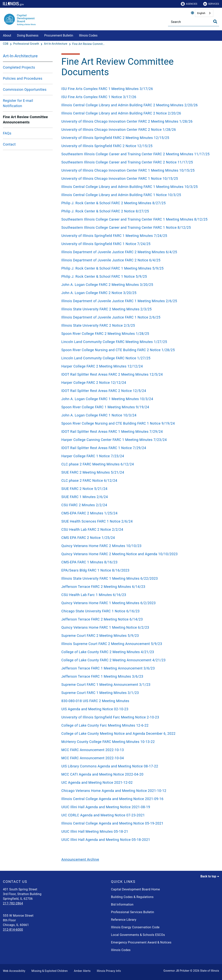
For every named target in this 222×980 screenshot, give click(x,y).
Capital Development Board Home (136, 889)
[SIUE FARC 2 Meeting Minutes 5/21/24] (139, 472)
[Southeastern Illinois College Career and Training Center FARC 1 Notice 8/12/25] (139, 227)
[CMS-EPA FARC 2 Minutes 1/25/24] (139, 513)
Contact (9, 144)
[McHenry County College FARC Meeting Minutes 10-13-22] (139, 742)
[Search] (194, 22)
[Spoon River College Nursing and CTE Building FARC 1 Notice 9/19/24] (139, 423)
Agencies (189, 4)
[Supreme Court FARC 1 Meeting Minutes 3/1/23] (139, 693)
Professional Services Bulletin (133, 912)
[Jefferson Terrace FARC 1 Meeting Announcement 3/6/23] (139, 668)
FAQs (7, 133)
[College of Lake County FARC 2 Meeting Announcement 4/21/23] (139, 660)
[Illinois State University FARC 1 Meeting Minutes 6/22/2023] (139, 578)
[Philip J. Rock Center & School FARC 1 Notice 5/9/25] (139, 276)
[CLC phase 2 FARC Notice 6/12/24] (139, 480)
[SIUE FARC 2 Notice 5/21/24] (139, 489)
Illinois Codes (88, 35)
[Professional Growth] (27, 44)
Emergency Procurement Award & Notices (141, 942)
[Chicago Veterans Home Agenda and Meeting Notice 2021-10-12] (139, 791)
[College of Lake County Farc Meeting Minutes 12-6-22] (139, 725)
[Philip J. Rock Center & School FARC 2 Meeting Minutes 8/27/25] (139, 203)
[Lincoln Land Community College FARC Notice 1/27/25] (139, 358)
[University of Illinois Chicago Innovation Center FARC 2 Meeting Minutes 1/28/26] (139, 121)
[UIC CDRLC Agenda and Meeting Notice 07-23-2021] (139, 815)
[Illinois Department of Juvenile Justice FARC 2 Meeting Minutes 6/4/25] (139, 252)
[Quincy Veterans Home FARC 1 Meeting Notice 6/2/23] (139, 627)
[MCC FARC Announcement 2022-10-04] (139, 758)
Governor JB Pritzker (177, 971)
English (201, 13)
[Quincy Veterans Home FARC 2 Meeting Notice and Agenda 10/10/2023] (139, 554)
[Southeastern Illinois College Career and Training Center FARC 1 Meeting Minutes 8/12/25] (139, 219)
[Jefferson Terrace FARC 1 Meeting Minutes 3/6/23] (139, 676)
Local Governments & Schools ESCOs (138, 935)
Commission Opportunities (25, 89)
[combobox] (204, 13)
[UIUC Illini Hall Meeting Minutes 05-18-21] (139, 831)
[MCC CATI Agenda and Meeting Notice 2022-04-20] (139, 774)
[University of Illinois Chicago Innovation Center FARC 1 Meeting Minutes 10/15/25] (139, 170)
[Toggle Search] (215, 22)
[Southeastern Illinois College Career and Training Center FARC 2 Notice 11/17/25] (139, 162)
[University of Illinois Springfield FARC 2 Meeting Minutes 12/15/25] (139, 138)
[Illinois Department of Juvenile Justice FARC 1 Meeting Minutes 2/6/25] (139, 301)
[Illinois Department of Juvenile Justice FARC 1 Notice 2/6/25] (139, 317)
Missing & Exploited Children (50, 971)
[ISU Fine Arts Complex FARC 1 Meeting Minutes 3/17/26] (139, 89)
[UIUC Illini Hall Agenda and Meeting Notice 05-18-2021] (139, 840)
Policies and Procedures (23, 78)
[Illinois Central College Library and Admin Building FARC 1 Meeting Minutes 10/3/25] (139, 187)
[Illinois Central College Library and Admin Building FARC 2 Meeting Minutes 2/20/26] (139, 105)
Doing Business (28, 35)
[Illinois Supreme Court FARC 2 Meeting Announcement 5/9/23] (139, 644)
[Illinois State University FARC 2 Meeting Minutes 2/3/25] (139, 309)
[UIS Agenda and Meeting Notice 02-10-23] (139, 709)
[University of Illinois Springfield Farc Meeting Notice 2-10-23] (139, 717)
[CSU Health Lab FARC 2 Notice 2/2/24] (139, 529)
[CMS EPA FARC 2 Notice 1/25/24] (139, 538)
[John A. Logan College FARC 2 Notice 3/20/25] (139, 293)
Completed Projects (19, 67)
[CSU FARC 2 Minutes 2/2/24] (139, 505)
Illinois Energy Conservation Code (135, 927)
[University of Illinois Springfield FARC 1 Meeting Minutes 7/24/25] (139, 236)
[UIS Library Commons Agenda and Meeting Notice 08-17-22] (139, 766)
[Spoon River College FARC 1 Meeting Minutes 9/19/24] (139, 407)
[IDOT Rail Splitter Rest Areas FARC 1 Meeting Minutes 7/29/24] (139, 432)
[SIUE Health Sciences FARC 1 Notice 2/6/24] (139, 521)
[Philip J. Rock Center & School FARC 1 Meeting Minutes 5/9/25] (139, 268)
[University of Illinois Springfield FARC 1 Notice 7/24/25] (139, 244)
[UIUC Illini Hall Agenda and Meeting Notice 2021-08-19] (139, 807)
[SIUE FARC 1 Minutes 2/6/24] (139, 497)
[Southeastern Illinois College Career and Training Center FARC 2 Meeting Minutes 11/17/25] (139, 154)
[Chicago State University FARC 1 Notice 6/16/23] (139, 611)
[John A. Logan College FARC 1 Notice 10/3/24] (139, 415)
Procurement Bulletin (59, 35)
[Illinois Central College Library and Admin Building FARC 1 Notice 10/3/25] (139, 195)
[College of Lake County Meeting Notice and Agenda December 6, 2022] (139, 733)
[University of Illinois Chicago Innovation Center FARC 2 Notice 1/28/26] (139, 130)
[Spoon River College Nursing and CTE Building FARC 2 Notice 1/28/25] (139, 350)
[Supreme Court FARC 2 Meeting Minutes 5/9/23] (139, 636)
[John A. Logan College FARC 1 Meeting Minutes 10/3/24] (139, 399)
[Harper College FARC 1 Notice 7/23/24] (139, 456)
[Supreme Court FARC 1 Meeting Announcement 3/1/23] (139, 685)
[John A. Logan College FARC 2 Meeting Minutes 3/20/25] (139, 285)
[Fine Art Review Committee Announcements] (89, 44)
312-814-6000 (13, 930)
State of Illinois (210, 971)
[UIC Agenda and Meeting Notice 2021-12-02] (139, 782)
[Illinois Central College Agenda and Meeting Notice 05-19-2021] (139, 823)
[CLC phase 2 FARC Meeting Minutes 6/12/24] (139, 464)
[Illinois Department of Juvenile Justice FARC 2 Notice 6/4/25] (139, 260)
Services (211, 4)
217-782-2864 (13, 903)
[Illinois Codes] (100, 35)
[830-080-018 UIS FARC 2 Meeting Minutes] (139, 701)
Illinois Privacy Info (109, 971)
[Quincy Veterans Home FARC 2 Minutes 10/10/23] (139, 546)
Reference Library (124, 920)
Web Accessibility (14, 971)
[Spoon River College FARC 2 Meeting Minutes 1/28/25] (139, 334)
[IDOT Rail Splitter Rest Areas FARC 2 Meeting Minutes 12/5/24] (139, 374)
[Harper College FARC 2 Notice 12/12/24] (139, 383)
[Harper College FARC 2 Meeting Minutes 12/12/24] (139, 366)
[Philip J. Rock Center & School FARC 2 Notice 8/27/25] (139, 211)
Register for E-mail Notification (18, 103)
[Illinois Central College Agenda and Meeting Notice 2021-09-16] (139, 799)
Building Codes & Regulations (132, 897)
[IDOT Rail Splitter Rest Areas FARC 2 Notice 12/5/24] (139, 391)
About (7, 35)
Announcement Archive (80, 859)
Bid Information (122, 905)
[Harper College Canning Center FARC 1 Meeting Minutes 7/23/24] (139, 440)
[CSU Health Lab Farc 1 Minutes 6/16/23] (139, 595)
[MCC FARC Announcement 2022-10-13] (139, 750)
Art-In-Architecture (20, 56)
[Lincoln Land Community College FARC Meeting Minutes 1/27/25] (139, 342)
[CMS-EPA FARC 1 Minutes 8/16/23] (139, 562)
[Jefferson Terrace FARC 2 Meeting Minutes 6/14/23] (139, 587)
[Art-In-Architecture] (56, 44)
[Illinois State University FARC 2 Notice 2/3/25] (139, 325)
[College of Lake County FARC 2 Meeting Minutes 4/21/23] (139, 652)
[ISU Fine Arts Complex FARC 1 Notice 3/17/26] (139, 97)
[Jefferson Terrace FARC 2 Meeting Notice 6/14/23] (139, 619)
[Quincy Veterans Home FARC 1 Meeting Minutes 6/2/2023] (139, 603)
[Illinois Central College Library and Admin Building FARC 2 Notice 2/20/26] (139, 113)
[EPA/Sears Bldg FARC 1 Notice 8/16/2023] (139, 570)
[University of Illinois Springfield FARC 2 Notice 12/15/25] (139, 146)
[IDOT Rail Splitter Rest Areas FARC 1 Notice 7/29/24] (139, 448)
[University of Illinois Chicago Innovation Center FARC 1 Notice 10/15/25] (139, 178)
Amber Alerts (82, 971)
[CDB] (6, 44)
